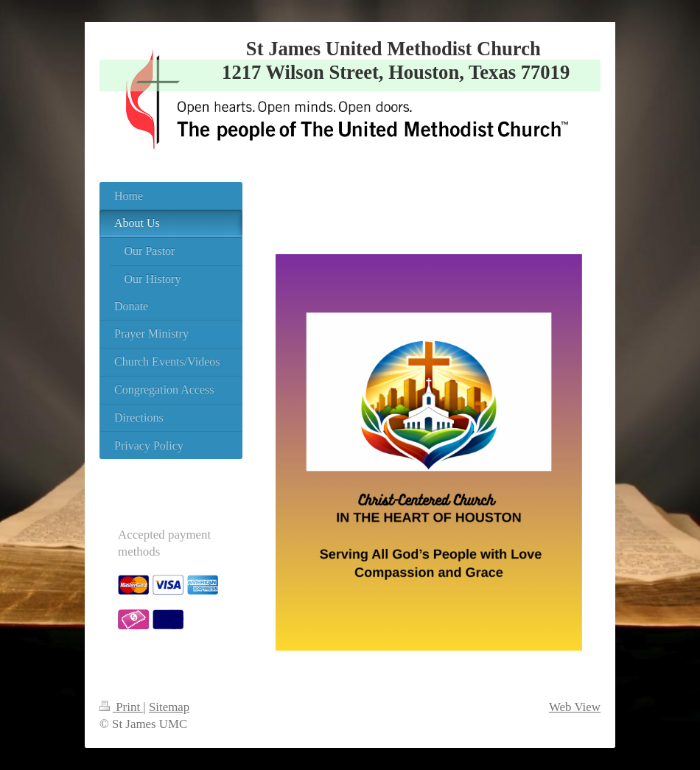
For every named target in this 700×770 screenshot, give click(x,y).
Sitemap (169, 707)
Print (121, 707)
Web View (575, 707)
